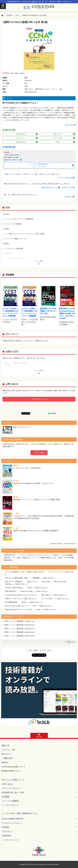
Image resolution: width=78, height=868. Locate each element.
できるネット (7, 831)
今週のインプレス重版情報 (14, 621)
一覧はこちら (71, 642)
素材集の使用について (11, 771)
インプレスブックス (10, 840)
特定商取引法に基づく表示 (13, 792)
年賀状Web (7, 836)
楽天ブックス (58, 134)
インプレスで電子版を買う (39, 165)
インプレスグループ (10, 805)
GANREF (6, 827)
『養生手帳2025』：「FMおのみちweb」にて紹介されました (26, 591)
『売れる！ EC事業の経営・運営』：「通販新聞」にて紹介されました (30, 578)
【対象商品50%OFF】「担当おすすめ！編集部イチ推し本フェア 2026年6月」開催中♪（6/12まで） (39, 2)
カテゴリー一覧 (8, 750)
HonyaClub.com (20, 142)
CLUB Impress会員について (13, 767)
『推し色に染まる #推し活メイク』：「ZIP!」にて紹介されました (28, 606)
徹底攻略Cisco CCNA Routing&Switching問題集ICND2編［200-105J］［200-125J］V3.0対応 (67, 313)
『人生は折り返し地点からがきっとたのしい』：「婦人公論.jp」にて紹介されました (35, 595)
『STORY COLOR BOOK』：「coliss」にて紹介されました (26, 588)
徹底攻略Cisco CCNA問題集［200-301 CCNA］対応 (48, 311)
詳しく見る (40, 453)
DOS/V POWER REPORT (13, 819)
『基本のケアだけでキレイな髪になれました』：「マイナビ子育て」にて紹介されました (37, 599)
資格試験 (9, 15)
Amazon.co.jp (20, 134)
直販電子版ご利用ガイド (11, 160)
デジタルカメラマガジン (12, 823)
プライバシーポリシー (11, 788)
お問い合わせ (7, 784)
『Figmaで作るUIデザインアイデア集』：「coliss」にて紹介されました (30, 609)
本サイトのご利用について (13, 780)
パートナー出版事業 (10, 801)
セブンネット (20, 138)
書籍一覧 (6, 746)
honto (58, 142)
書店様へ (6, 762)
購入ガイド (6, 754)
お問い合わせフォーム (49, 187)
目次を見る (69, 125)
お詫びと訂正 (67, 187)
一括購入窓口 (68, 197)
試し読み (10, 98)
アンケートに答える (65, 178)
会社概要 (6, 797)
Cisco (17, 15)
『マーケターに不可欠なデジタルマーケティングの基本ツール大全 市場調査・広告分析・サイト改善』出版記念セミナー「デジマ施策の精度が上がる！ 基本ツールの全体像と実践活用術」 (39, 558)
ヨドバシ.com (58, 138)
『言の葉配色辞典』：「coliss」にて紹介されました (23, 602)
